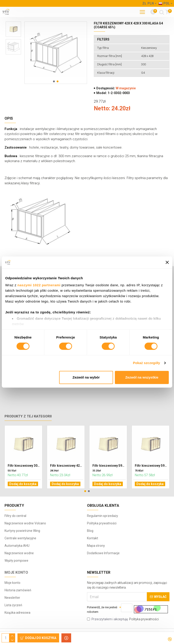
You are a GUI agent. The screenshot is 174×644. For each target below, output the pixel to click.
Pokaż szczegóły (147, 363)
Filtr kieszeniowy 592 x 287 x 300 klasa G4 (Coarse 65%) (109, 476)
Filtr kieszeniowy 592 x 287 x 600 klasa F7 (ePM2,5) (151, 476)
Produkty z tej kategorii (28, 427)
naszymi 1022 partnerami (39, 285)
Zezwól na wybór (86, 377)
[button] (54, 81)
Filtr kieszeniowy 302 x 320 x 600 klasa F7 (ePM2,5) (24, 476)
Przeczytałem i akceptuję (123, 619)
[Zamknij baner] (167, 262)
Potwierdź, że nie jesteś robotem (99, 609)
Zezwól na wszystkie (142, 377)
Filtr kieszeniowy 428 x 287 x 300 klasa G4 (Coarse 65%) (67, 476)
